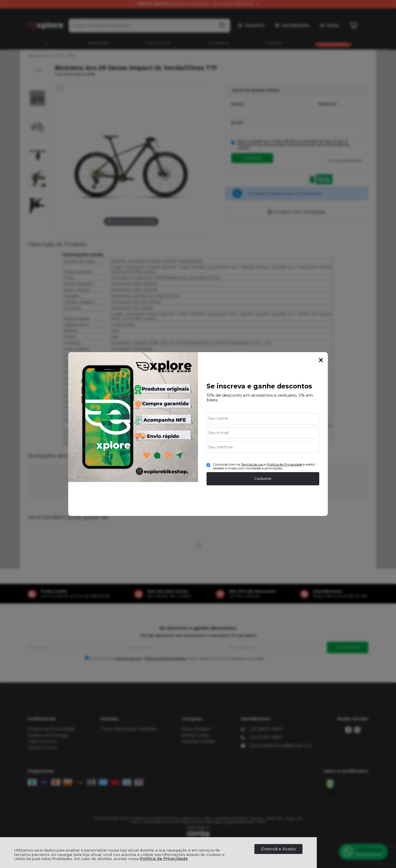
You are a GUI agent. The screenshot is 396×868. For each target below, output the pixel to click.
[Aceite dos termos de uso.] (208, 465)
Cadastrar (263, 478)
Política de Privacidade (164, 859)
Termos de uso (252, 464)
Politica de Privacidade (284, 464)
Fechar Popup (321, 360)
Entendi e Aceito (279, 849)
